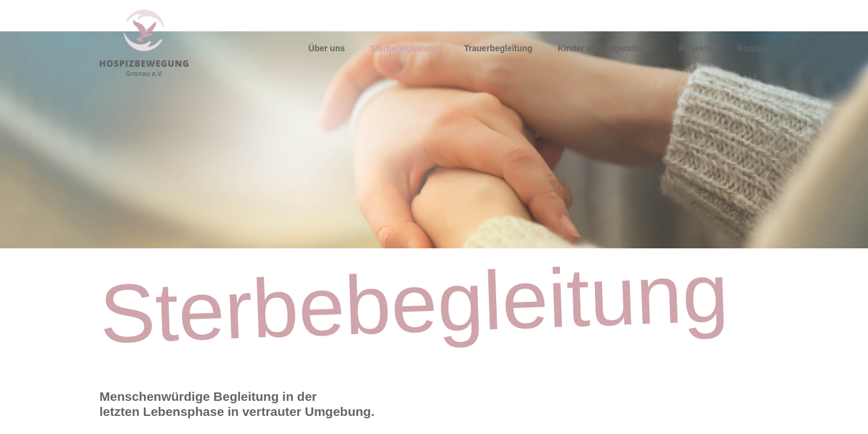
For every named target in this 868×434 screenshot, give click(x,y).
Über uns (327, 48)
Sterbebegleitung (404, 48)
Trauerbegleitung (498, 48)
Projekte (695, 48)
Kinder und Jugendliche (605, 48)
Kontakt (753, 48)
